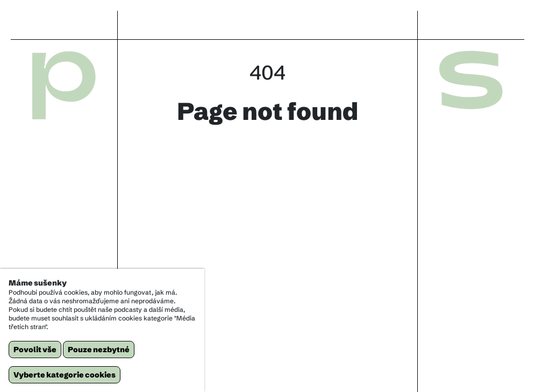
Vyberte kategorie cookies (65, 375)
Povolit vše (35, 350)
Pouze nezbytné (99, 350)
